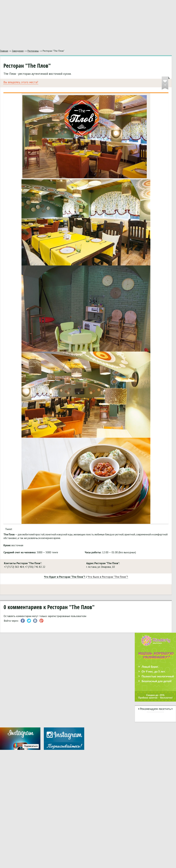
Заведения (18, 51)
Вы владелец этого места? (21, 82)
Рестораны (33, 51)
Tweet (9, 529)
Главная (4, 51)
